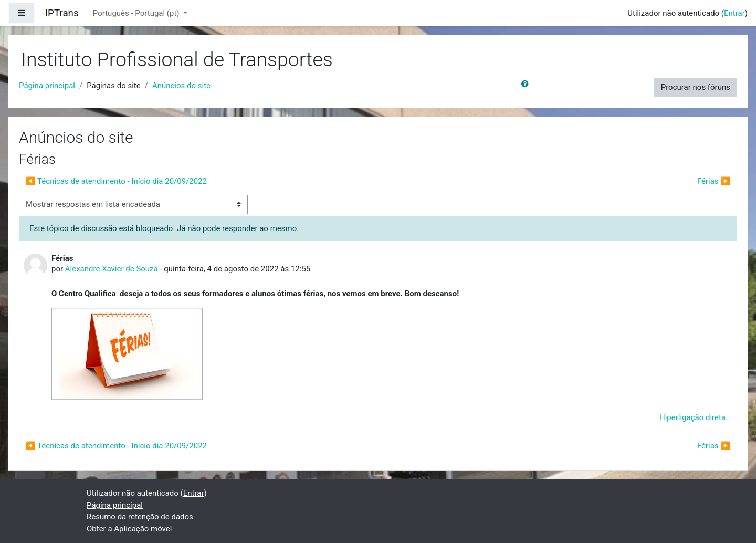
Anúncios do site (181, 86)
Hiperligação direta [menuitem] (692, 417)
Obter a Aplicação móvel (129, 529)
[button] (527, 87)
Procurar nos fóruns (696, 87)
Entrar (734, 13)
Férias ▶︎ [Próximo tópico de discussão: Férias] (714, 181)
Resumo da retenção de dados (140, 517)
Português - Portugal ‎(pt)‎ (137, 13)
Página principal (47, 86)
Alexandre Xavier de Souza (112, 269)
